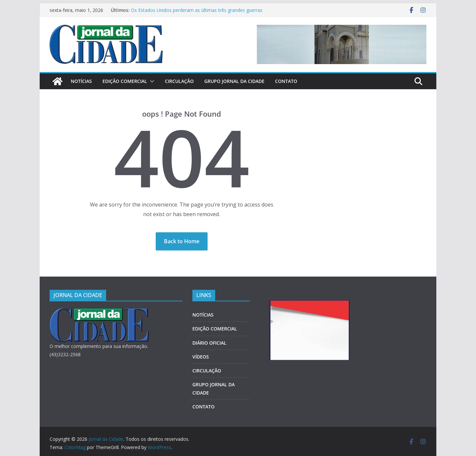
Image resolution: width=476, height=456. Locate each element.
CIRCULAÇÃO (179, 81)
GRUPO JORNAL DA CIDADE (234, 81)
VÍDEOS (201, 357)
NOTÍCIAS (81, 81)
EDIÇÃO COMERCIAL (125, 81)
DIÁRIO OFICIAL (209, 343)
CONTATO (286, 81)
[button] (151, 81)
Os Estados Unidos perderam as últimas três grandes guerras (197, 10)
